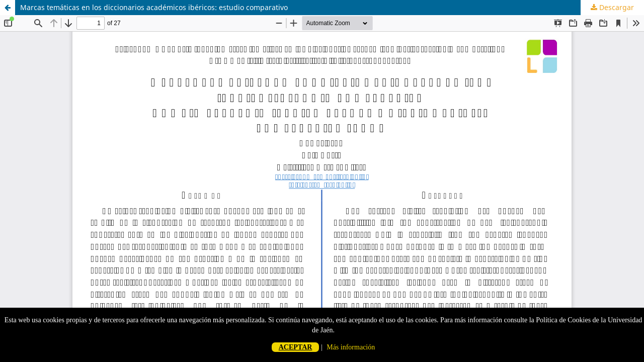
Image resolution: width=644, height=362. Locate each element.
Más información (351, 347)
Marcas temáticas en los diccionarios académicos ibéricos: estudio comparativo (154, 7)
